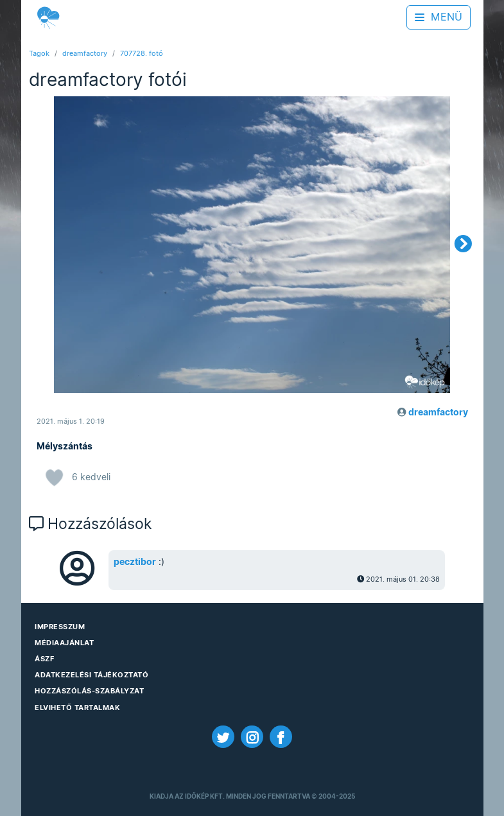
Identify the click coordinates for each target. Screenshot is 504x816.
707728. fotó (142, 53)
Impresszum (60, 627)
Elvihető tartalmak (77, 707)
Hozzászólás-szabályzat (89, 691)
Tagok (39, 53)
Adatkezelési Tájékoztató (91, 675)
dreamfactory (85, 53)
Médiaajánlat (64, 643)
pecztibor (135, 562)
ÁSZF (44, 659)
